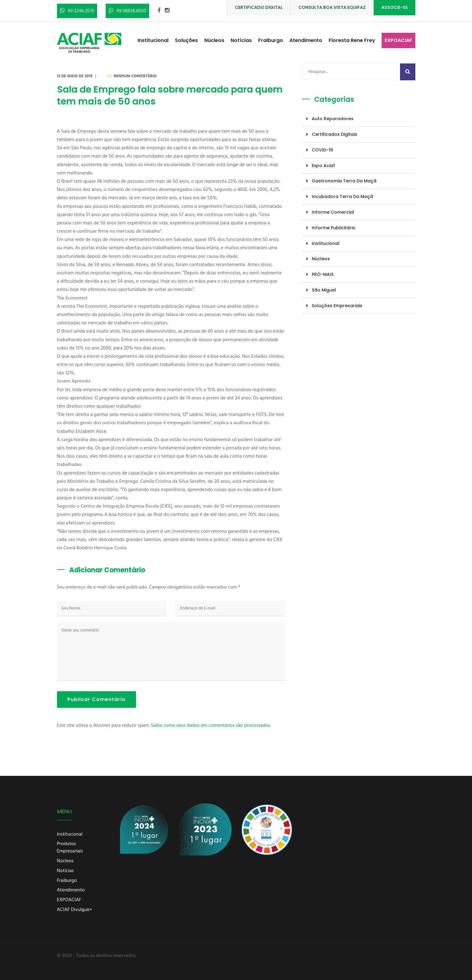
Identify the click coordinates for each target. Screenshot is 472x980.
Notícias (241, 40)
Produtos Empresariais (70, 848)
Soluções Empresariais (337, 306)
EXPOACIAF (398, 40)
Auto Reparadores (333, 119)
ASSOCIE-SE (395, 7)
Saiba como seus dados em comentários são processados (211, 726)
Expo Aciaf (323, 166)
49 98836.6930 (127, 11)
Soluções (186, 40)
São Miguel (324, 290)
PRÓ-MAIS (323, 274)
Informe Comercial (333, 212)
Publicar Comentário (96, 699)
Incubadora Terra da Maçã (342, 196)
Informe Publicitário (334, 228)
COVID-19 (322, 150)
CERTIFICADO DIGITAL (259, 7)
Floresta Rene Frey (352, 40)
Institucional (153, 40)
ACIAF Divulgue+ (75, 910)
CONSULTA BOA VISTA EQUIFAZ (332, 7)
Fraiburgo (271, 40)
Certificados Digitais (334, 134)
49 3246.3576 (77, 11)
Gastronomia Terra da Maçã (344, 181)
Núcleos (214, 40)
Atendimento (306, 40)
